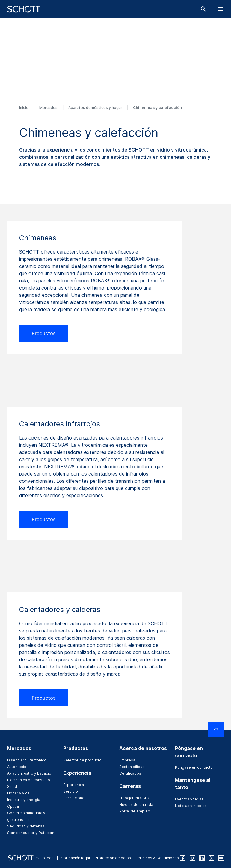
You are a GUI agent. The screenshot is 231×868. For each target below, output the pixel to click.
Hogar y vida (18, 793)
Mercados (49, 108)
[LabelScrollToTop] (216, 730)
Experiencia (74, 785)
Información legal (75, 858)
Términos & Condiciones (157, 858)
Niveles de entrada (136, 805)
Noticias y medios (191, 806)
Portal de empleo (135, 811)
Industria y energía (24, 800)
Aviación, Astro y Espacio (29, 773)
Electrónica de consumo (29, 780)
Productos (44, 333)
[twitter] (212, 858)
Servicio (71, 791)
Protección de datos (113, 858)
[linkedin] (202, 858)
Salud (12, 787)
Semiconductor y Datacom (31, 833)
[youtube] (221, 858)
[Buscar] (203, 9)
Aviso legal (45, 858)
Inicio (24, 108)
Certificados (130, 773)
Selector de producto (82, 760)
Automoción (18, 767)
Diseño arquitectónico (27, 760)
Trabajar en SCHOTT (137, 798)
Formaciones (75, 798)
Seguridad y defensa (26, 826)
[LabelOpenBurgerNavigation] (220, 9)
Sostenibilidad (132, 767)
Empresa (127, 760)
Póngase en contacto (194, 767)
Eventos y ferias (189, 799)
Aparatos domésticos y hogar (96, 108)
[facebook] (183, 858)
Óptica (13, 806)
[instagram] (192, 858)
